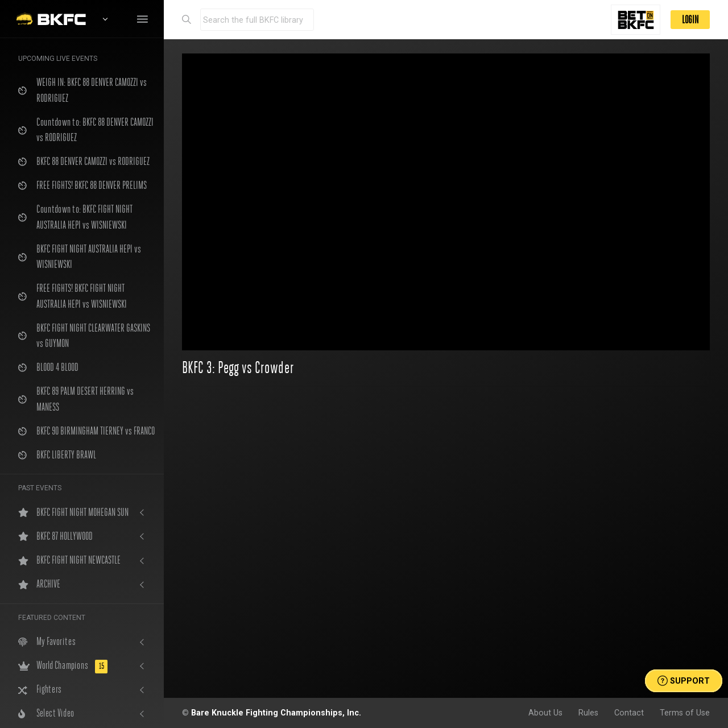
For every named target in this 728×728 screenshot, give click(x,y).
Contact (629, 713)
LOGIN (690, 20)
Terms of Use (685, 713)
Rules (588, 713)
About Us (545, 713)
